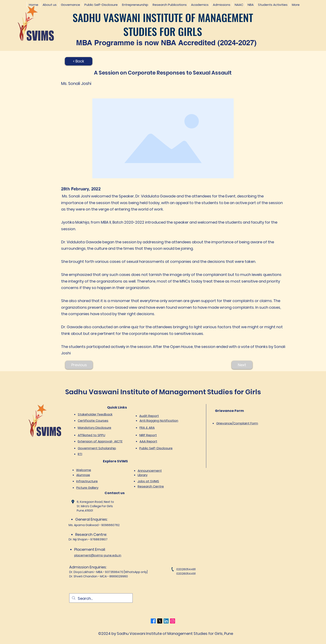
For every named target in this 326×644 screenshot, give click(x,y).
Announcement (150, 471)
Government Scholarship (97, 448)
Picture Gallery (87, 488)
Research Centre (151, 486)
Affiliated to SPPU (91, 435)
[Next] (242, 365)
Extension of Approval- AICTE (100, 441)
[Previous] (79, 365)
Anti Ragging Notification (159, 421)
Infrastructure (87, 481)
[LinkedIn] (166, 621)
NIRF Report (148, 435)
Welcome (84, 470)
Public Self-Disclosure (156, 448)
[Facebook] (153, 621)
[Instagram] (173, 621)
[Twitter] (160, 621)
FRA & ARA (147, 428)
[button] (49, 5)
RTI (80, 454)
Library (143, 475)
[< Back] (79, 61)
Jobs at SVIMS (148, 481)
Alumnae (83, 475)
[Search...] (101, 599)
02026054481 (186, 569)
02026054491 (186, 574)
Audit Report (149, 416)
